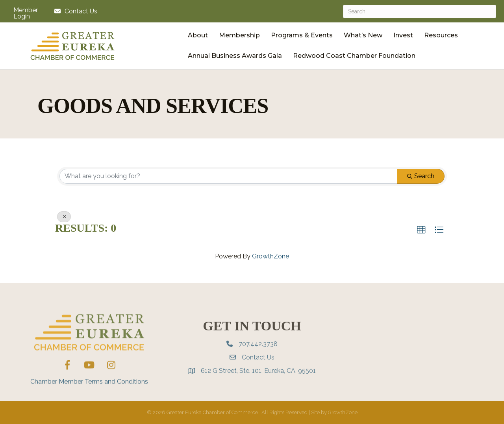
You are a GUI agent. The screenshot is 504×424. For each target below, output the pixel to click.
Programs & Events (302, 35)
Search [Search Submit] (421, 176)
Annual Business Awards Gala (235, 56)
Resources (441, 35)
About (198, 35)
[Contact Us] (74, 11)
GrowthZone (271, 256)
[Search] (420, 11)
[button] (421, 230)
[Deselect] (64, 217)
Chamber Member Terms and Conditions (89, 398)
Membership (239, 35)
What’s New (363, 35)
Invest (403, 35)
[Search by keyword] (228, 176)
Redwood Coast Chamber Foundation (354, 56)
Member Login (26, 13)
